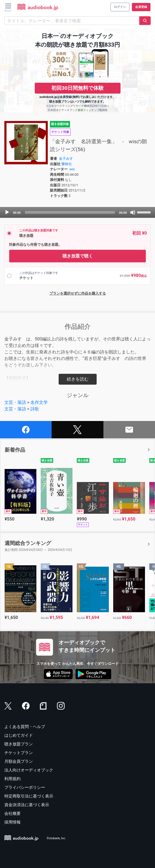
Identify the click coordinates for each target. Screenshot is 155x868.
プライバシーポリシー (25, 787)
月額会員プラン (19, 761)
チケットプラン (19, 753)
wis (72, 169)
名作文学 (39, 402)
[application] (77, 212)
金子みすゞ (68, 159)
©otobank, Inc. (56, 838)
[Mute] (133, 212)
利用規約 (12, 779)
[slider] (70, 212)
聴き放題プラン (19, 744)
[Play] (7, 212)
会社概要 (12, 813)
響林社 (67, 164)
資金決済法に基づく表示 (27, 805)
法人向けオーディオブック (29, 770)
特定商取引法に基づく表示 (29, 796)
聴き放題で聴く (78, 256)
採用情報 (12, 822)
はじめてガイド (19, 735)
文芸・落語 (15, 402)
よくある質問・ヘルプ (25, 727)
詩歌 (35, 409)
